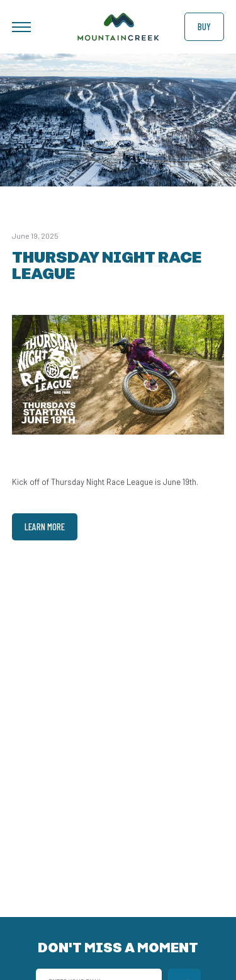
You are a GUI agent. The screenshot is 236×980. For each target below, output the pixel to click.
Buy (204, 26)
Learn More (45, 527)
